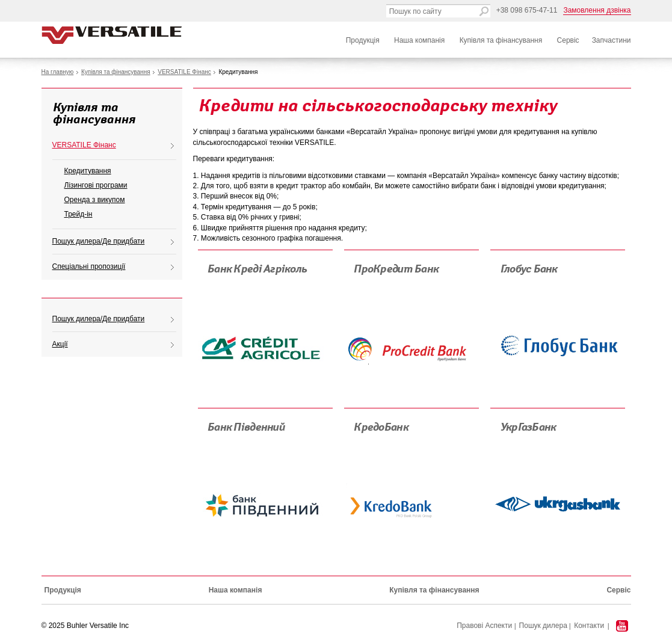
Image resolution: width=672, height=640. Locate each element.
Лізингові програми (96, 185)
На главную (58, 72)
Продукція (363, 40)
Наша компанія (419, 40)
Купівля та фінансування (501, 40)
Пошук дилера (543, 626)
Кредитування (88, 171)
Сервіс (568, 40)
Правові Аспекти (484, 626)
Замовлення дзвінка (597, 10)
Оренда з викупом (95, 200)
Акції (60, 344)
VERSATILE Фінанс (184, 72)
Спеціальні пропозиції (89, 266)
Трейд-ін (79, 214)
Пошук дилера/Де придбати (99, 241)
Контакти (589, 626)
